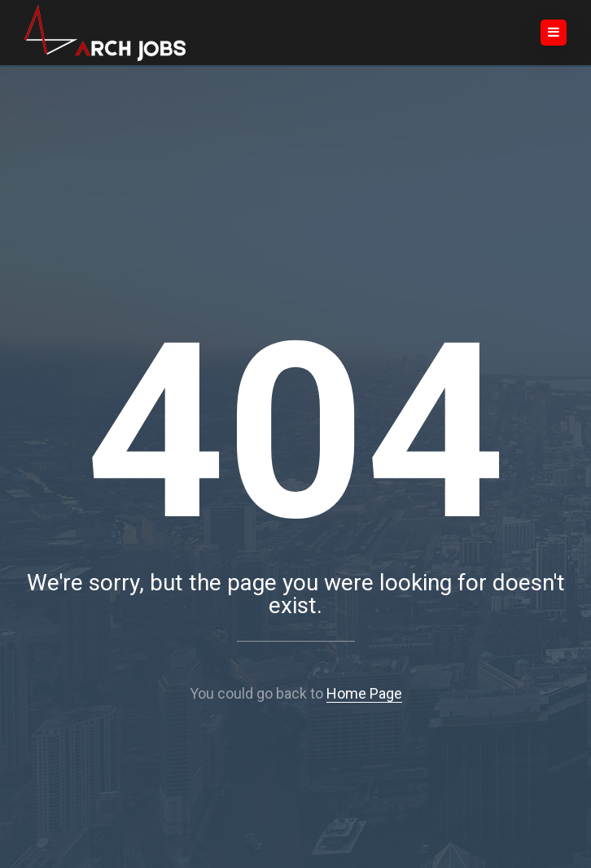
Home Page (364, 693)
